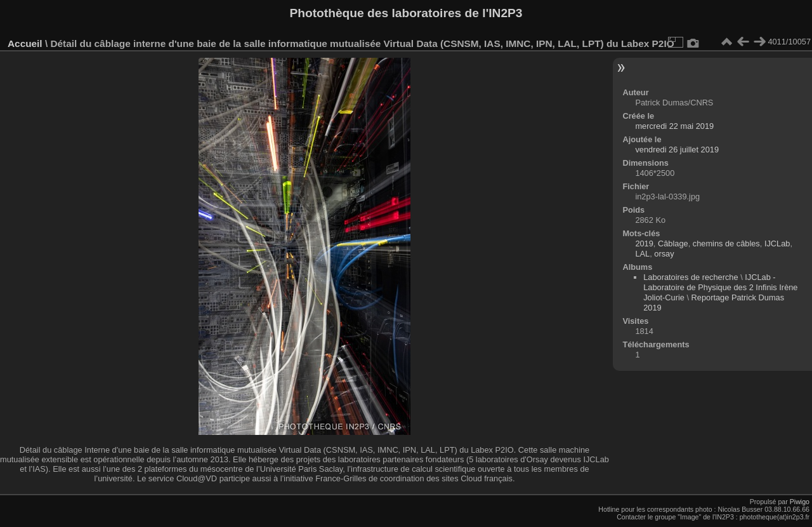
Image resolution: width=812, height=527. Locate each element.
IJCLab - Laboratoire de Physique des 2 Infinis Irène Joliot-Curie (720, 287)
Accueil (25, 43)
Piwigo (800, 502)
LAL (642, 254)
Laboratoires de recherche (691, 277)
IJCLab (777, 243)
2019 (644, 243)
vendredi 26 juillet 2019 (677, 150)
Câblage (673, 243)
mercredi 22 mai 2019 (674, 126)
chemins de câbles (726, 243)
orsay (664, 254)
